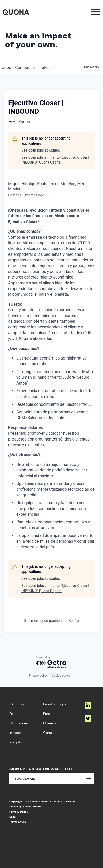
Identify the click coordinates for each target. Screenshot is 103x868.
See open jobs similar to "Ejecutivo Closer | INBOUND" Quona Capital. (55, 160)
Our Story (17, 704)
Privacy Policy (19, 812)
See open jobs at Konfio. (41, 150)
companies (25, 68)
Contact (50, 732)
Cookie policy (61, 676)
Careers (50, 723)
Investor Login (54, 704)
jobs (7, 68)
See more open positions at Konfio (51, 621)
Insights (16, 742)
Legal (13, 817)
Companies (19, 723)
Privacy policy (38, 676)
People (15, 714)
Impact (15, 732)
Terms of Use (18, 822)
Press (47, 714)
